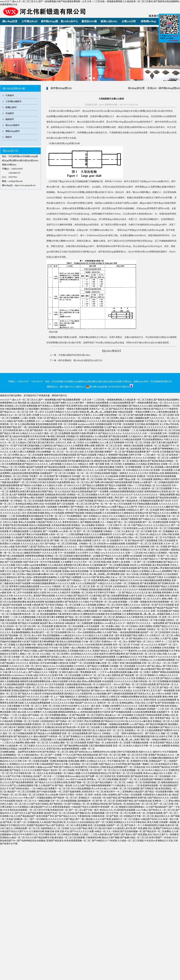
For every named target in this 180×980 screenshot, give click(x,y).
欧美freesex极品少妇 (153, 773)
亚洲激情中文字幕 (139, 761)
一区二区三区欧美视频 (107, 779)
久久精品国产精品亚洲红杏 (53, 822)
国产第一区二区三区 (105, 801)
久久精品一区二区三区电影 (131, 841)
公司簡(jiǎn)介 (30, 21)
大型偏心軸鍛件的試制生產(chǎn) (74, 355)
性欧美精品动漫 (90, 755)
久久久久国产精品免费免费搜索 (18, 782)
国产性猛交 (15, 770)
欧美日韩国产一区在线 (160, 838)
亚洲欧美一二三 (160, 801)
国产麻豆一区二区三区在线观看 (127, 773)
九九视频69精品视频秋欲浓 (161, 758)
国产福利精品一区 (53, 758)
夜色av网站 (174, 801)
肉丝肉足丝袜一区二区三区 (140, 804)
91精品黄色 (120, 785)
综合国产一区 (40, 776)
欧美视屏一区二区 (109, 807)
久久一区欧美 (113, 831)
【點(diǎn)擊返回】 (112, 351)
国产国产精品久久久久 (66, 816)
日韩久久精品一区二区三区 (13, 804)
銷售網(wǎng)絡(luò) (148, 23)
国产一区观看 (55, 755)
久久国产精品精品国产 (157, 807)
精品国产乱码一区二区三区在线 (59, 813)
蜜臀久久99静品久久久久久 (93, 761)
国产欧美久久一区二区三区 (162, 810)
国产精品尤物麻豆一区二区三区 (111, 782)
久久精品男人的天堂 (123, 828)
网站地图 (22, 403)
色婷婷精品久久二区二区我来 (55, 828)
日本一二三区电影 (56, 776)
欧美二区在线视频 (97, 825)
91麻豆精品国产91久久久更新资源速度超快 (50, 807)
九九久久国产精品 (78, 828)
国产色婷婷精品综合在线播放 (31, 841)
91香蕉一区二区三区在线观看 (125, 789)
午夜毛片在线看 (86, 758)
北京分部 (49, 376)
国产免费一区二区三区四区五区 (101, 776)
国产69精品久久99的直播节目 (73, 767)
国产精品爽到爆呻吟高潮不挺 (132, 798)
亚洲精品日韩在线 (99, 804)
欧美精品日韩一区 (59, 810)
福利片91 (157, 752)
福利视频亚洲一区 (86, 801)
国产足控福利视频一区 (131, 831)
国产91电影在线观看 (46, 792)
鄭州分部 (106, 376)
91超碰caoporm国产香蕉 (47, 767)
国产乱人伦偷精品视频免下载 (24, 785)
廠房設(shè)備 (89, 21)
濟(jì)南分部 (78, 376)
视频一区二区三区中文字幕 (134, 755)
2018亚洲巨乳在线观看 (124, 810)
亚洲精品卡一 (85, 798)
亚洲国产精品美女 (55, 841)
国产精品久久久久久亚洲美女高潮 (51, 782)
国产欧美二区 (10, 822)
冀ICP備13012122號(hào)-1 (72, 387)
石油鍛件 (10, 113)
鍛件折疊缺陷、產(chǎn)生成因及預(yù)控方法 (80, 360)
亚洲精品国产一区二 (159, 761)
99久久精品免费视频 (81, 789)
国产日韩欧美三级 (149, 789)
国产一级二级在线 (84, 819)
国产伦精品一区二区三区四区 (133, 758)
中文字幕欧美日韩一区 (119, 761)
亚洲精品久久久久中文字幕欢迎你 (130, 822)
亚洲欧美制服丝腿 (59, 761)
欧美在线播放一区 (57, 773)
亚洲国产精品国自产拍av (39, 825)
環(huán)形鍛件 (13, 125)
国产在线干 (115, 834)
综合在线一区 (99, 798)
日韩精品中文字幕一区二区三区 (139, 816)
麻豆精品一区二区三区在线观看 (70, 838)
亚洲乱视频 (74, 761)
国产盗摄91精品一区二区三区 (134, 838)
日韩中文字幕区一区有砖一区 (73, 795)
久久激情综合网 (37, 831)
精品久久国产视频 (111, 838)
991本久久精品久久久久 (156, 770)
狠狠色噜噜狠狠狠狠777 (103, 785)
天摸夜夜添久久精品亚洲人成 (157, 795)
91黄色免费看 (81, 825)
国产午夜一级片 (91, 810)
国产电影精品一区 (58, 804)
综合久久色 (42, 773)
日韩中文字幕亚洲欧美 (127, 752)
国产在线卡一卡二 (133, 825)
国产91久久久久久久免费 (82, 831)
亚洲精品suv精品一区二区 (12, 838)
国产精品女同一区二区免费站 (157, 831)
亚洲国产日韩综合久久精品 (166, 828)
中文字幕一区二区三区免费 (123, 813)
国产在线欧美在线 (143, 801)
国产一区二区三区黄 (163, 804)
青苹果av (91, 779)
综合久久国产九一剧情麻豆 (166, 834)
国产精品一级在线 (63, 785)
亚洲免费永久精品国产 (133, 792)
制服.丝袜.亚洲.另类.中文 (57, 831)
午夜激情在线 (84, 816)
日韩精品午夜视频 (70, 834)
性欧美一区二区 (24, 801)
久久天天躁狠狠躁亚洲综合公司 (96, 773)
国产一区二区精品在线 (134, 767)
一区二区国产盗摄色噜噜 (69, 792)
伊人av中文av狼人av (101, 789)
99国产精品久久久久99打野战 (112, 764)
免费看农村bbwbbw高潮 (104, 752)
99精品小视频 (74, 773)
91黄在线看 (24, 758)
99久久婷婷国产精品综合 (158, 767)
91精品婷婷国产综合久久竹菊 (54, 764)
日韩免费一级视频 (168, 822)
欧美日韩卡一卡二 (113, 792)
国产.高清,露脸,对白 (143, 828)
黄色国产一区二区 (128, 779)
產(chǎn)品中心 (69, 21)
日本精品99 (94, 767)
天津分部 (63, 376)
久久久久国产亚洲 (102, 819)
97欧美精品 (27, 776)
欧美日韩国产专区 (45, 816)
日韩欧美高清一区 (100, 816)
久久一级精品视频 (41, 801)
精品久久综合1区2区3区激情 (21, 767)
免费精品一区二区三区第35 (52, 779)
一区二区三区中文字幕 (39, 810)
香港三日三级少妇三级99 (100, 828)
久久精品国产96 (46, 785)
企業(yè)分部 (129, 21)
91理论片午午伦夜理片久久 (25, 834)
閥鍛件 (9, 137)
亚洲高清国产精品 (125, 801)
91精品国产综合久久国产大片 (14, 831)
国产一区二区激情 (104, 822)
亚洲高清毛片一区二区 (93, 792)
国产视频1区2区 (83, 813)
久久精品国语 (37, 758)
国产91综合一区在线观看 (130, 795)
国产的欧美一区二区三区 (65, 798)
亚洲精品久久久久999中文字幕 (24, 764)
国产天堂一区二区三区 (110, 755)
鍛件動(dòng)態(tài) (50, 23)
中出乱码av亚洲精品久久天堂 (158, 841)
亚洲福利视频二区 (152, 782)
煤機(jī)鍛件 (11, 107)
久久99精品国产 (70, 758)
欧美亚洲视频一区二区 (133, 770)
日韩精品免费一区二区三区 (27, 828)
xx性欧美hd (103, 834)
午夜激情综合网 (93, 838)
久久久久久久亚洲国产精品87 (35, 770)
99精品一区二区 (134, 782)
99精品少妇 (42, 789)
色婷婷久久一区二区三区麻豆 (126, 819)
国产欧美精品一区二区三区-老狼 (58, 752)
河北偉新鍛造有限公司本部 (27, 376)
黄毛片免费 (153, 822)
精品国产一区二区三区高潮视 (21, 792)
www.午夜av (24, 798)
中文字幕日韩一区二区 (86, 770)
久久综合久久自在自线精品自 (81, 822)
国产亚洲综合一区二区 (62, 825)
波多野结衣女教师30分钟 (30, 752)
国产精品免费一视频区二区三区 (143, 764)
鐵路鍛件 (10, 119)
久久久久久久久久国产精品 (61, 819)
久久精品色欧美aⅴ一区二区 (34, 755)
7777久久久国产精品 (72, 755)
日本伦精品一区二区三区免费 (83, 764)
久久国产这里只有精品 (38, 804)
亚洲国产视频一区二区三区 (81, 782)
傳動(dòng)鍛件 (13, 131)
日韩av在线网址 (109, 795)
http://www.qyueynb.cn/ (25, 185)
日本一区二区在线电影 (160, 776)
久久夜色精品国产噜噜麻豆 (150, 779)
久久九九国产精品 (82, 785)
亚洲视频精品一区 (12, 755)
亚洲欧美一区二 (21, 819)
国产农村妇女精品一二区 (24, 789)
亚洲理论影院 (123, 776)
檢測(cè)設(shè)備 (109, 23)
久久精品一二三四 (88, 834)
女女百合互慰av (30, 779)
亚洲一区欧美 (94, 795)
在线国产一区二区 (115, 825)
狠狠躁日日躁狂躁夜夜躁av (132, 807)
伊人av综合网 (52, 795)
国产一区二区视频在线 (28, 822)
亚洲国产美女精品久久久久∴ (162, 755)
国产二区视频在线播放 (41, 798)
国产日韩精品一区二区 (78, 804)
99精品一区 (100, 831)
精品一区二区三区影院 (33, 795)
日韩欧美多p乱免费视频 (111, 767)
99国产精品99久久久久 (158, 798)
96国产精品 (112, 798)
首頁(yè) (152, 88)
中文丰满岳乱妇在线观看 (15, 810)
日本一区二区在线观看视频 (63, 801)
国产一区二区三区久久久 (110, 770)
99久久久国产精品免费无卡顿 (40, 838)
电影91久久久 (145, 752)
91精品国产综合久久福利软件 (86, 807)
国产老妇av (127, 834)
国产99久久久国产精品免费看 (29, 813)
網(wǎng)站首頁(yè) (10, 23)
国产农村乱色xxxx (83, 752)
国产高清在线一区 (117, 804)
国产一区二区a (76, 810)
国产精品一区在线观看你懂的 (159, 792)
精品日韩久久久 (162, 816)
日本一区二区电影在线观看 (36, 761)
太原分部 (93, 376)
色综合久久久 (106, 810)
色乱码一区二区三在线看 (62, 770)
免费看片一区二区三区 (59, 789)
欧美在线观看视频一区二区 (78, 841)
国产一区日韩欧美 (39, 819)
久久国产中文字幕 (12, 776)
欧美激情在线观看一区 (151, 785)
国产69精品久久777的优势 (104, 841)
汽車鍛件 (10, 95)
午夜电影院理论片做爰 (154, 825)
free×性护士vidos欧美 (76, 779)
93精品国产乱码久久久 (152, 819)
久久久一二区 (133, 785)
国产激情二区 (116, 816)
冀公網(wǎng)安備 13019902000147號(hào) (107, 387)
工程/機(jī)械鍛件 (13, 101)
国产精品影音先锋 (139, 776)
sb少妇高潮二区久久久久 (106, 758)
